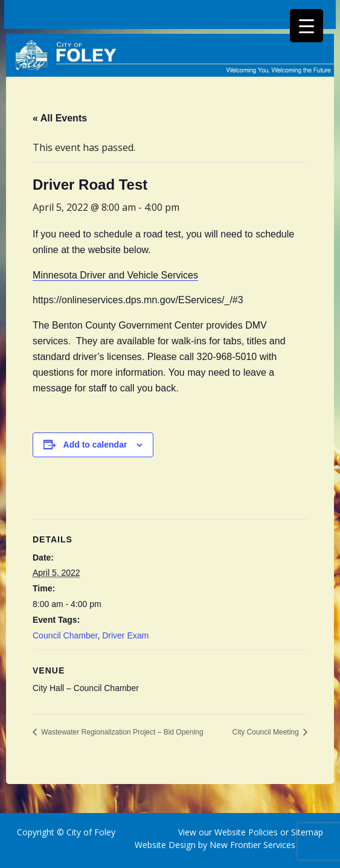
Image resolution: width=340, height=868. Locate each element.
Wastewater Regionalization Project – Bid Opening (121, 732)
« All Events (60, 118)
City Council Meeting (267, 732)
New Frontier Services (252, 845)
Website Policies (246, 832)
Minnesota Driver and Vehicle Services (115, 275)
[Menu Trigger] (306, 26)
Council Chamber (65, 635)
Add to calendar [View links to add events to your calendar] (95, 445)
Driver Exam (125, 635)
